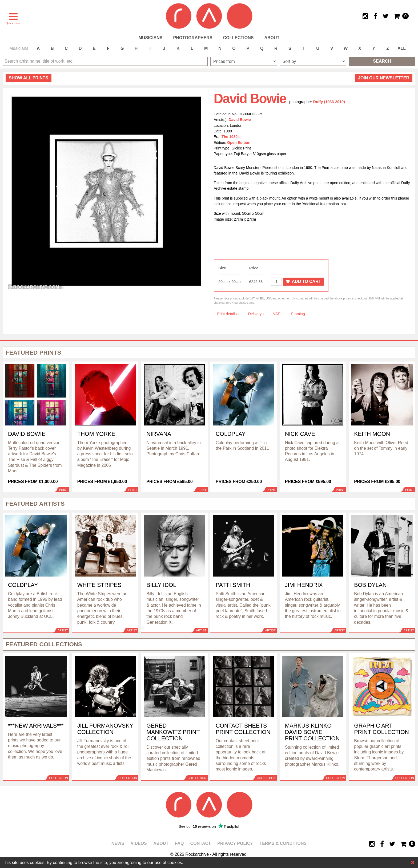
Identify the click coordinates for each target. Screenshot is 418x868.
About (272, 38)
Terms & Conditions (283, 843)
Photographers (193, 38)
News (118, 843)
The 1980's (231, 137)
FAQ (179, 843)
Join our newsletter (384, 78)
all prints (29, 78)
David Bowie (240, 120)
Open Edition (239, 143)
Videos (139, 843)
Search (382, 61)
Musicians (151, 38)
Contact (201, 843)
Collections (238, 38)
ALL (402, 48)
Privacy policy (235, 843)
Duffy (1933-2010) (329, 102)
